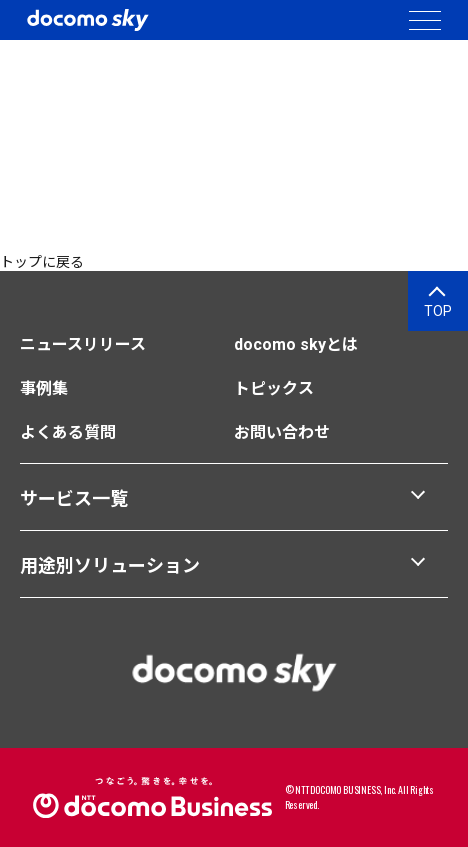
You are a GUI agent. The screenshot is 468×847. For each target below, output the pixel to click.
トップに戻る (42, 262)
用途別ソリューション (110, 565)
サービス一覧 (74, 498)
